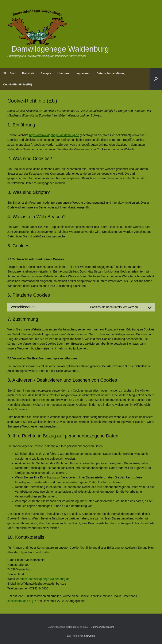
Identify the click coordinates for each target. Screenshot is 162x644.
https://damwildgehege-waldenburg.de (54, 135)
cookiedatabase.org (20, 601)
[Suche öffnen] (156, 79)
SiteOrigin (90, 636)
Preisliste (28, 73)
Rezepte (46, 73)
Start (9, 73)
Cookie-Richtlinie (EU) (18, 84)
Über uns (63, 73)
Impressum (83, 73)
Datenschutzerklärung (111, 73)
